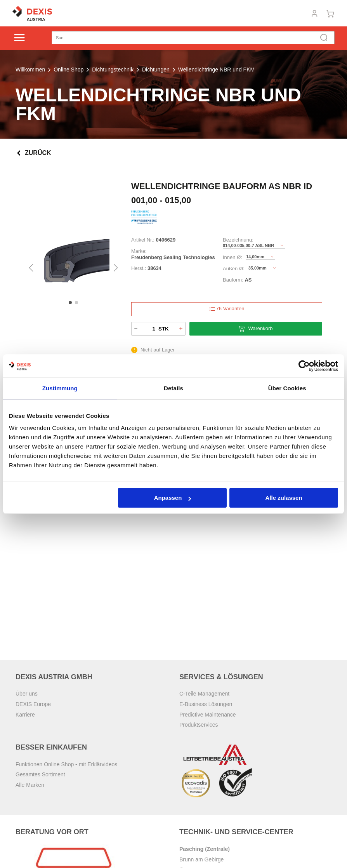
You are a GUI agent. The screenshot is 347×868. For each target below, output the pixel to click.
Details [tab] (173, 388)
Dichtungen (156, 70)
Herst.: (139, 268)
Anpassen (173, 498)
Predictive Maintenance (208, 715)
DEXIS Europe (33, 704)
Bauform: (233, 280)
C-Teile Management (204, 694)
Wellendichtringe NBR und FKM (216, 70)
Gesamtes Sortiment (40, 774)
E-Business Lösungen (206, 704)
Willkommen (30, 70)
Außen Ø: (234, 269)
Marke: (139, 251)
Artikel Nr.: (143, 240)
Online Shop (69, 70)
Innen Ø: (232, 257)
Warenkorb (256, 329)
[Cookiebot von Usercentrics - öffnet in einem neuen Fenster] (304, 366)
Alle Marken (30, 785)
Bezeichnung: (238, 240)
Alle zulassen (284, 498)
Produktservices (199, 725)
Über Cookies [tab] (287, 388)
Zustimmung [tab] (60, 388)
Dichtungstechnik (113, 70)
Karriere (25, 715)
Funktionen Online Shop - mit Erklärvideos (66, 764)
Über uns (27, 694)
